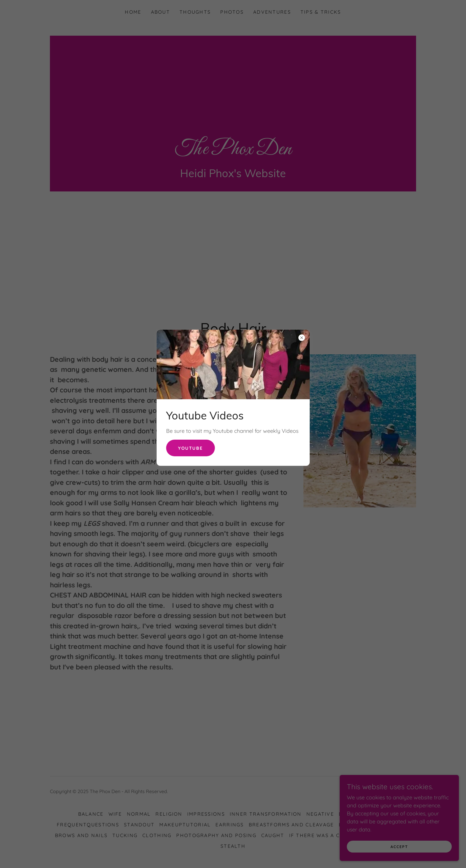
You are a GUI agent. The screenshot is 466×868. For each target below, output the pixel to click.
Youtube (191, 448)
